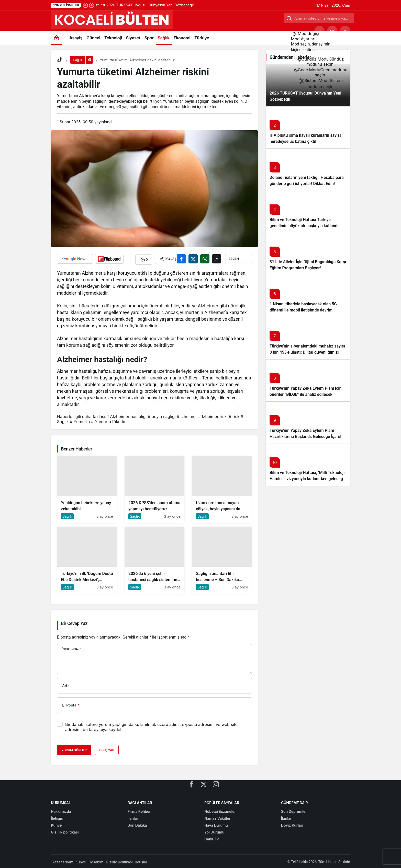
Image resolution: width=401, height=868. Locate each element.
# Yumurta (80, 420)
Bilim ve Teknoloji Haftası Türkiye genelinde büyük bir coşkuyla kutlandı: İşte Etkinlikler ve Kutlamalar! (305, 226)
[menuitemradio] (321, 62)
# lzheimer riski (213, 415)
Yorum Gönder (74, 749)
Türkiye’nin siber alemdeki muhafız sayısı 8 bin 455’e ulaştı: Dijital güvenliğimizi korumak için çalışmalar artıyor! (307, 352)
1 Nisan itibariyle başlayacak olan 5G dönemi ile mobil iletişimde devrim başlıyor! (303, 310)
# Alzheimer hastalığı (127, 415)
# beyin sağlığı (162, 415)
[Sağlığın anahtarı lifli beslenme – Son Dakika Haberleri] (222, 559)
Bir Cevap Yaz (74, 622)
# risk (234, 415)
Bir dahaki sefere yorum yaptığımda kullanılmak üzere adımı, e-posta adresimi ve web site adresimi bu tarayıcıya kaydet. (151, 725)
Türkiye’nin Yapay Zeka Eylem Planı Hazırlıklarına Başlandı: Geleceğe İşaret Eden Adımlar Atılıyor (305, 437)
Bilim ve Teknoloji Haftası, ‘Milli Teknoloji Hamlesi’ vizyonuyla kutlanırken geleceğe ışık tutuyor (307, 479)
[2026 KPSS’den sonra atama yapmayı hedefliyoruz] (154, 488)
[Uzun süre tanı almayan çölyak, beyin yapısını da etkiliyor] (222, 488)
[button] (332, 31)
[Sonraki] (92, 5)
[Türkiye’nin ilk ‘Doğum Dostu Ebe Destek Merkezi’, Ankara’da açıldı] (87, 559)
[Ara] (319, 31)
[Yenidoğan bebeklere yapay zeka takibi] (87, 488)
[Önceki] (85, 5)
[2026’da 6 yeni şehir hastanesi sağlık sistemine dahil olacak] (154, 559)
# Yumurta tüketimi (109, 420)
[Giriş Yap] (345, 31)
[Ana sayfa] (57, 38)
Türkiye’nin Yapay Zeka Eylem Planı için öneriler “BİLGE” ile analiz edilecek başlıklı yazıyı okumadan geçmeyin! (305, 394)
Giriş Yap (107, 749)
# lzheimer (187, 415)
